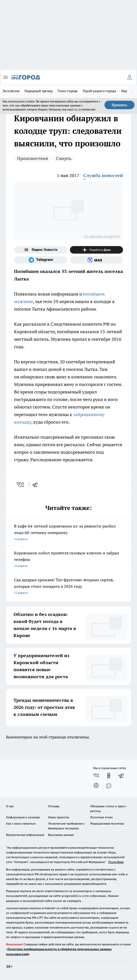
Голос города (68, 91)
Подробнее (116, 862)
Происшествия (33, 158)
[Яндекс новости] (41, 250)
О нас (10, 806)
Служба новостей (103, 175)
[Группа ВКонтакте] (96, 776)
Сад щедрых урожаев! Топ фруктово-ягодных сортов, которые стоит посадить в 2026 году (68, 587)
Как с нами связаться (21, 823)
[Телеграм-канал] (41, 260)
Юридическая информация (25, 835)
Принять (119, 105)
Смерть (64, 158)
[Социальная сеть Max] (97, 260)
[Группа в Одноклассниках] (109, 776)
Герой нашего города (100, 91)
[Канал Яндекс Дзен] (97, 250)
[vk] (21, 485)
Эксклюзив (11, 91)
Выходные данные (61, 835)
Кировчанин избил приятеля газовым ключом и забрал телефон (68, 560)
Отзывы (54, 806)
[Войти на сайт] (129, 77)
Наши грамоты (59, 817)
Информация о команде (23, 817)
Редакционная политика (107, 823)
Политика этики (101, 817)
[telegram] (37, 485)
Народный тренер (39, 91)
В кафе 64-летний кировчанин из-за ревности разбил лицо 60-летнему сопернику (68, 533)
